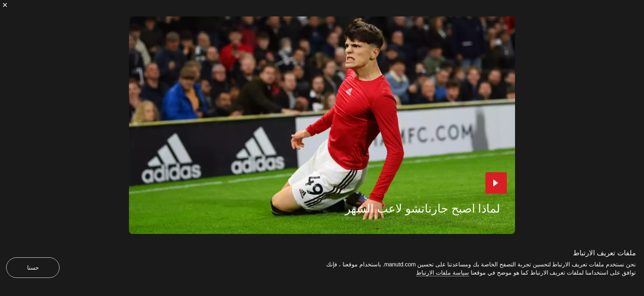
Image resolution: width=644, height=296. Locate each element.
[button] (496, 183)
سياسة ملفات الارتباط (443, 273)
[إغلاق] (5, 5)
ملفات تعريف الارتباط (604, 253)
